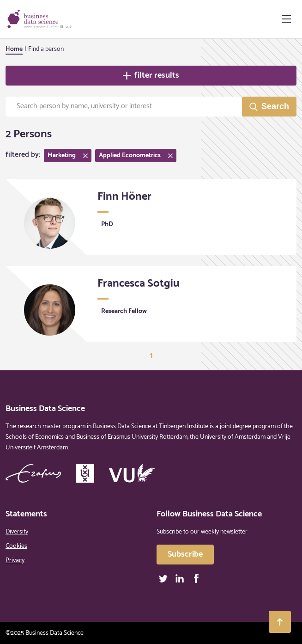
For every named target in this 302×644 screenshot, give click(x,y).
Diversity (17, 532)
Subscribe (185, 554)
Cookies (16, 546)
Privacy (15, 561)
